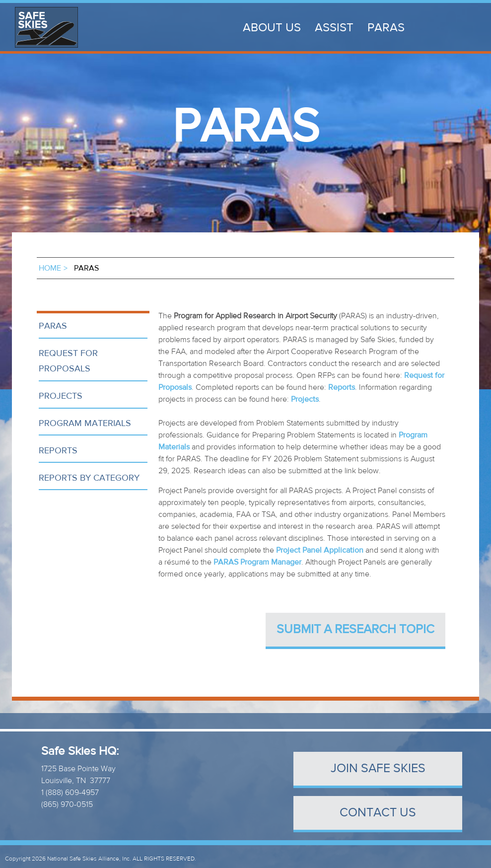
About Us (272, 28)
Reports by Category (89, 478)
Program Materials (85, 423)
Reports (58, 451)
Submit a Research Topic (355, 629)
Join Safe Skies (378, 768)
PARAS (386, 28)
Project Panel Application (320, 550)
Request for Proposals (68, 361)
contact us (378, 813)
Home (50, 268)
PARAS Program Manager (257, 562)
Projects (61, 396)
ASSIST (334, 28)
